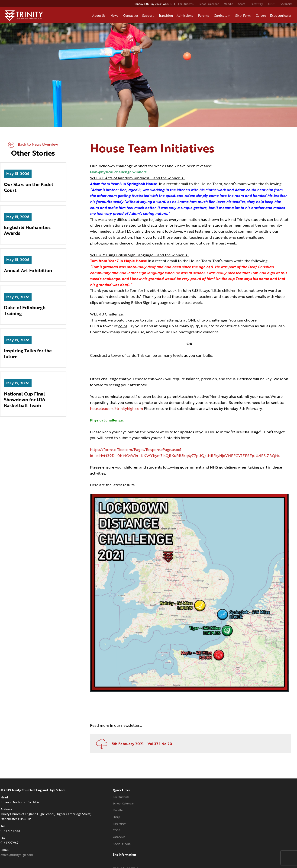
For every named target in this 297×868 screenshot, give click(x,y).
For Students (186, 4)
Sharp (242, 4)
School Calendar (209, 4)
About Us (100, 16)
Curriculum (223, 16)
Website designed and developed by (246, 840)
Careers (261, 16)
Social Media (112, 839)
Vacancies (286, 4)
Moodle (228, 4)
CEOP (272, 4)
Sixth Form (244, 16)
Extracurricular (281, 16)
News (115, 16)
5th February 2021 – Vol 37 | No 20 (133, 739)
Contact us (131, 16)
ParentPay (257, 4)
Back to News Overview (33, 145)
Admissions (186, 16)
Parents (204, 16)
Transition (166, 16)
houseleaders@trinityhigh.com (118, 409)
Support (149, 16)
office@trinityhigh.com (16, 850)
